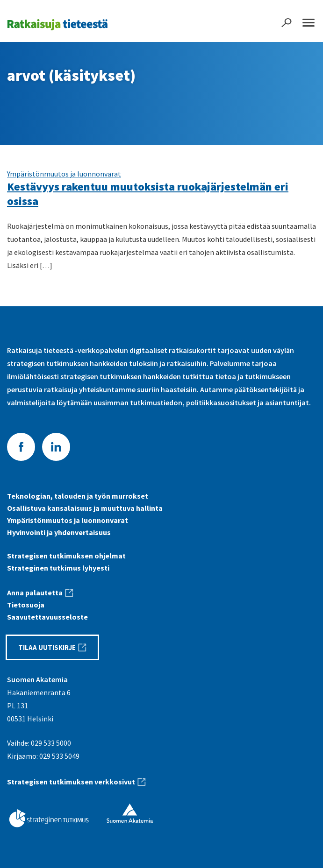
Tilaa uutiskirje (47, 647)
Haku (287, 23)
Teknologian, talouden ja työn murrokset (78, 496)
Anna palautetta (35, 593)
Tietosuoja (26, 605)
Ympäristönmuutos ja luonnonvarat (64, 174)
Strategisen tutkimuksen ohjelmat (66, 556)
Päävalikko (309, 23)
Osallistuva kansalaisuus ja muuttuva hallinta (85, 508)
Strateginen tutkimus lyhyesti (58, 568)
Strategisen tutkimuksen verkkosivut (71, 782)
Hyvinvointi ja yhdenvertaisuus (59, 532)
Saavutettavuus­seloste (47, 617)
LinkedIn (56, 447)
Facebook (21, 447)
